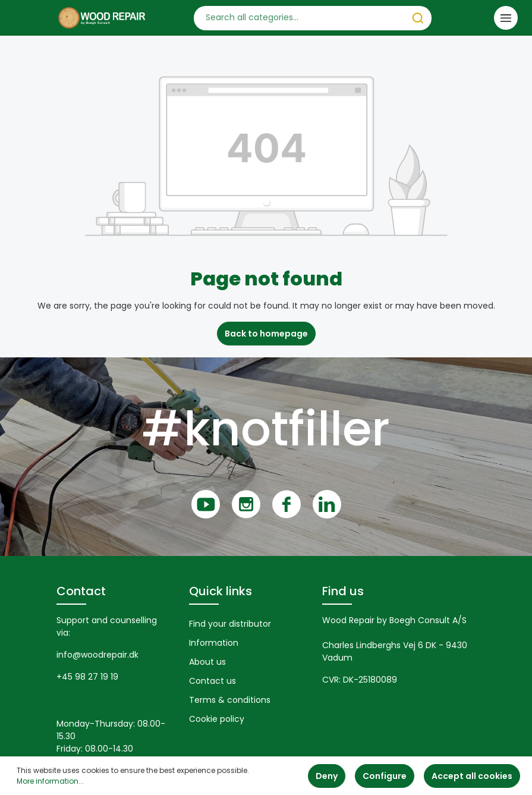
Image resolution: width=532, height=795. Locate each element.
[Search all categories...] (299, 18)
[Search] (418, 18)
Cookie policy (217, 719)
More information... (50, 781)
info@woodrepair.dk (97, 655)
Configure (385, 776)
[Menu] (506, 18)
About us (207, 662)
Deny (327, 776)
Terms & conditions (230, 700)
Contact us (213, 681)
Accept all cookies (472, 776)
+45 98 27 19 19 (87, 677)
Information (214, 643)
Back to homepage (266, 334)
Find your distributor (230, 624)
